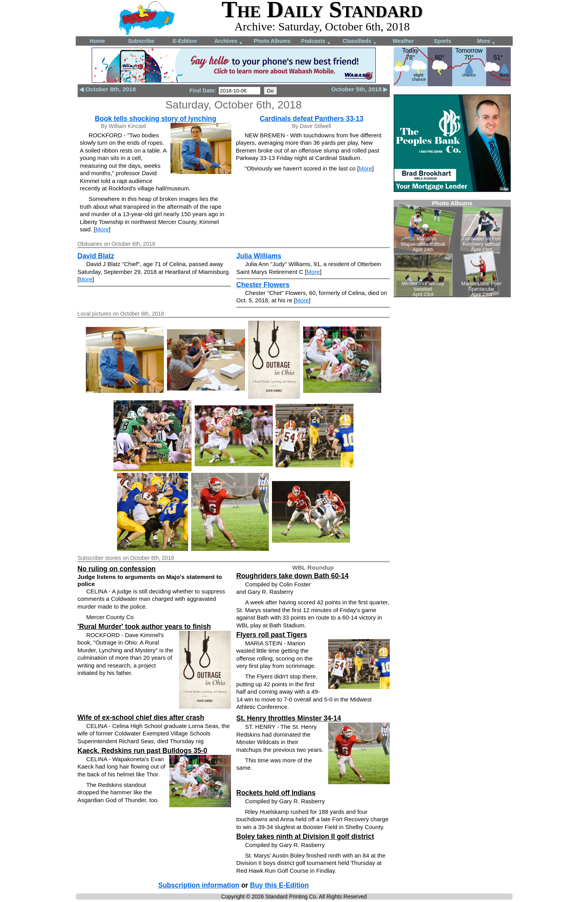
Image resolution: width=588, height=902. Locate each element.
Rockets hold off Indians (276, 793)
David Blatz (96, 256)
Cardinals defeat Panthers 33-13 (312, 119)
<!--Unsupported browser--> (452, 249)
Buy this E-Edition (280, 885)
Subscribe (141, 41)
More (486, 42)
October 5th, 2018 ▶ (360, 89)
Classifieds (360, 42)
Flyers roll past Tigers (272, 635)
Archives (228, 42)
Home (97, 41)
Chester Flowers (263, 285)
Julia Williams (259, 256)
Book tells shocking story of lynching (155, 119)
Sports (442, 41)
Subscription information (199, 885)
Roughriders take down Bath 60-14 (293, 576)
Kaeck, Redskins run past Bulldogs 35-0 (143, 751)
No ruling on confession (117, 569)
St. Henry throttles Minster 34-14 (289, 718)
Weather (403, 41)
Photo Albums (272, 41)
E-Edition (185, 41)
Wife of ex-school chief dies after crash (141, 717)
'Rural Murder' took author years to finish (144, 627)
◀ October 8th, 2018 (107, 89)
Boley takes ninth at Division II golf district (305, 836)
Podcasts (316, 42)
